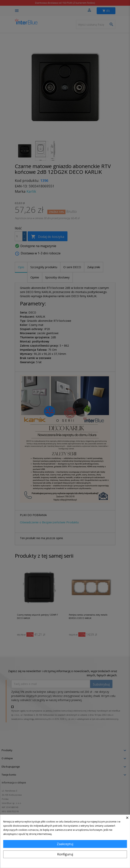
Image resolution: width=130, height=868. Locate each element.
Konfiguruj (65, 854)
